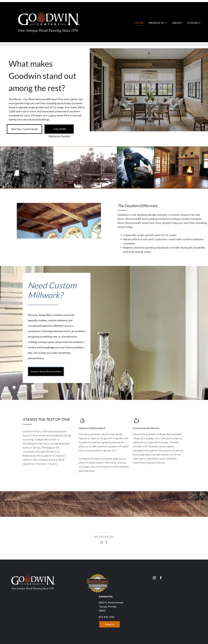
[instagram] (102, 543)
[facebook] (106, 543)
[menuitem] (139, 23)
